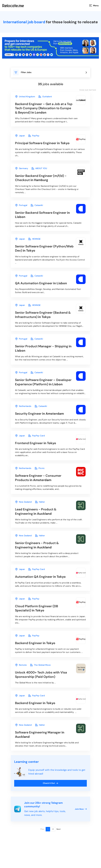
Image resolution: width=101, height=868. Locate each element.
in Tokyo (43, 144)
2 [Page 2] (53, 842)
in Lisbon (44, 216)
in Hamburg (42, 179)
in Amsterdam (40, 422)
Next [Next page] (58, 842)
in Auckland (37, 521)
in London (42, 109)
